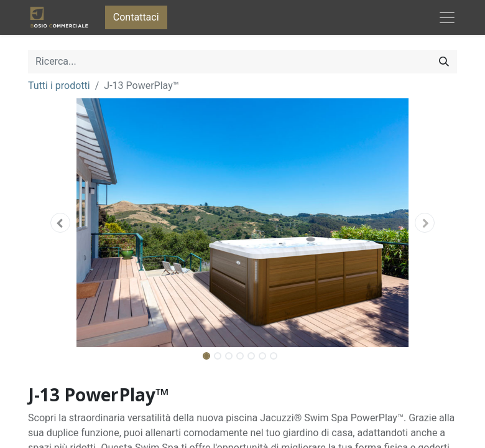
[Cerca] (444, 62)
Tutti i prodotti (59, 86)
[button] (60, 223)
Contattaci (136, 17)
